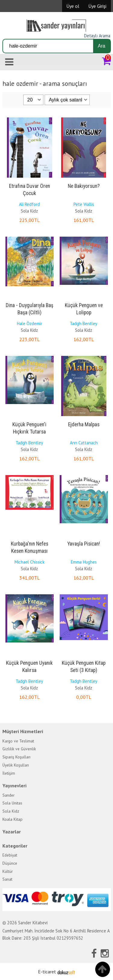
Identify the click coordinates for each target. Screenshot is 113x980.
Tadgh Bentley (84, 324)
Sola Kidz (29, 211)
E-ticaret (47, 972)
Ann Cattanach (84, 443)
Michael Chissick (30, 562)
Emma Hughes (84, 562)
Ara (102, 46)
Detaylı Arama (97, 36)
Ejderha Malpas (84, 425)
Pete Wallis (84, 204)
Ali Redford (29, 204)
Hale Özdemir (30, 324)
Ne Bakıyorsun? (84, 186)
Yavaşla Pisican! (84, 544)
